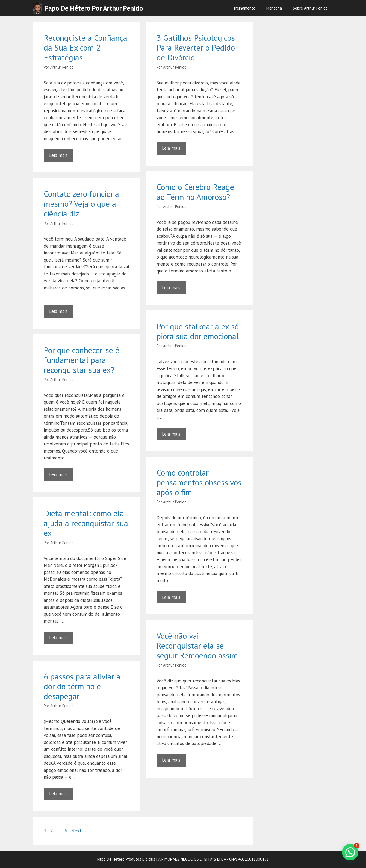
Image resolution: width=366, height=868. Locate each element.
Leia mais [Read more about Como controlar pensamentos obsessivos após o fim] (171, 597)
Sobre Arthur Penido (310, 8)
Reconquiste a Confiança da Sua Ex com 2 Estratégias (85, 47)
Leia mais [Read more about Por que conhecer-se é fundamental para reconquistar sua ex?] (58, 474)
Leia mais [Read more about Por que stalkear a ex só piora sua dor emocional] (171, 434)
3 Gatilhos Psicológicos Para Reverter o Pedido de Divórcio (196, 47)
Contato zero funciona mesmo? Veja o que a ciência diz (81, 203)
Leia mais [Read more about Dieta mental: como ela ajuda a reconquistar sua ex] (58, 638)
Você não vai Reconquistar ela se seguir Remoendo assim (197, 645)
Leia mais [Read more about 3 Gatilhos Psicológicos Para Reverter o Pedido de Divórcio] (171, 148)
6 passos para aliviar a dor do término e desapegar (82, 686)
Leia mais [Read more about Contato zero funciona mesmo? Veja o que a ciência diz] (58, 311)
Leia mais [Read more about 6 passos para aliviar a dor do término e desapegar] (58, 794)
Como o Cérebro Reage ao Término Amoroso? (195, 192)
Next (79, 831)
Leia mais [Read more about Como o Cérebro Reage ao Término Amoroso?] (171, 288)
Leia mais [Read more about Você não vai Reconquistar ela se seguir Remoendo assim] (171, 760)
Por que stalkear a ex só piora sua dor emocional (198, 331)
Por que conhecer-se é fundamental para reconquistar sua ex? (82, 360)
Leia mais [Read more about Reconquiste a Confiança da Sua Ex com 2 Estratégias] (58, 155)
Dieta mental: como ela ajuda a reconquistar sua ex (86, 523)
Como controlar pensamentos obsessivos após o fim (199, 482)
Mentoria (274, 8)
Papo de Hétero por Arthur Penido (94, 8)
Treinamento (244, 8)
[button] (350, 852)
